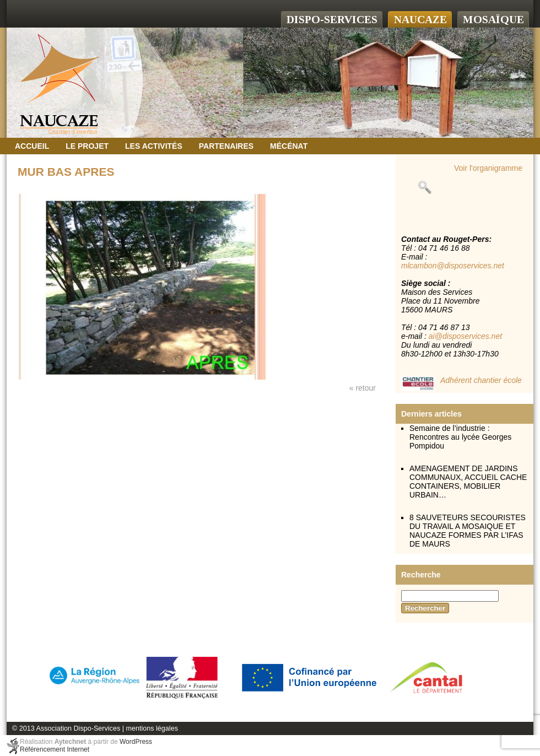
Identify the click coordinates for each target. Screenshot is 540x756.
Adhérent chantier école (481, 380)
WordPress (136, 742)
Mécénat (289, 146)
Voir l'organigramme (488, 168)
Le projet (87, 146)
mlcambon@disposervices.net (453, 266)
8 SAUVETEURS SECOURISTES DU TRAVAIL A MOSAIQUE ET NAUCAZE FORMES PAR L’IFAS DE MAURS (468, 531)
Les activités (154, 146)
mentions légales (152, 728)
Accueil (32, 146)
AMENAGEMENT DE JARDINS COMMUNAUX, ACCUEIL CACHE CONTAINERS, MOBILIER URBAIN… (468, 482)
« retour (363, 388)
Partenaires (226, 146)
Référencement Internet (55, 749)
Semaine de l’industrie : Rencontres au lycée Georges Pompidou (460, 437)
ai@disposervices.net (465, 336)
